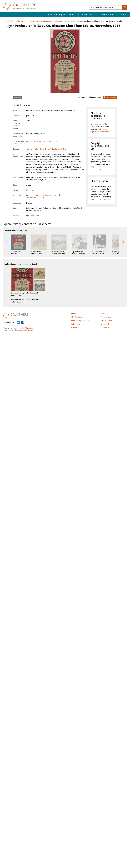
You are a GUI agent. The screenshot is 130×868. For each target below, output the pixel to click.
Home (73, 313)
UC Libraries (29, 328)
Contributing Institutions (61, 15)
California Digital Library (24, 330)
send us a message (104, 199)
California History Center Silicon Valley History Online (56, 21)
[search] (125, 7)
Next (124, 242)
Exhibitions (107, 15)
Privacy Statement (108, 321)
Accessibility (105, 324)
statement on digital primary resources (100, 130)
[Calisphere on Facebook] (23, 323)
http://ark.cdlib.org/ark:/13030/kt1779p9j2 (42, 195)
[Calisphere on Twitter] (18, 323)
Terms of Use (106, 317)
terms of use (106, 167)
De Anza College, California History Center (18, 21)
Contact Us (105, 328)
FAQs (103, 313)
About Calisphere (78, 317)
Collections (88, 15)
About (124, 15)
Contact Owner (110, 97)
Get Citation (17, 97)
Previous (6, 242)
